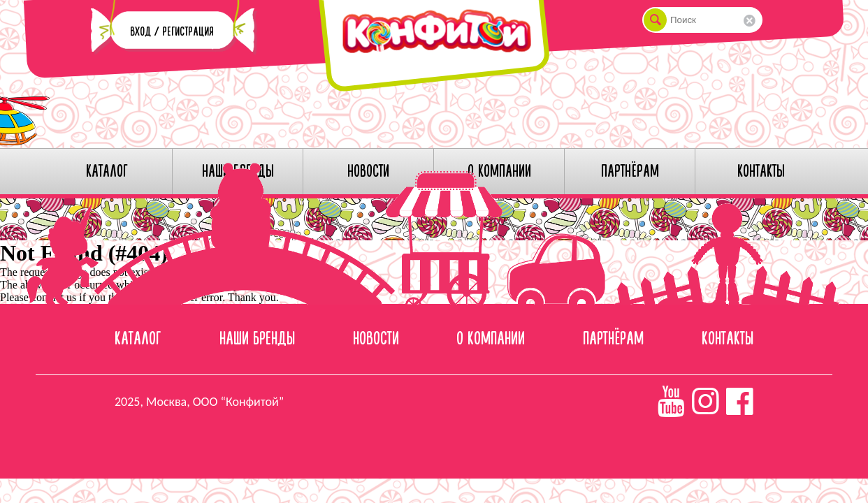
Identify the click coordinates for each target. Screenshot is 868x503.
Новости (376, 339)
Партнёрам (613, 339)
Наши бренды (257, 339)
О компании (491, 339)
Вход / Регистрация (172, 32)
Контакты (728, 339)
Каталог (138, 339)
